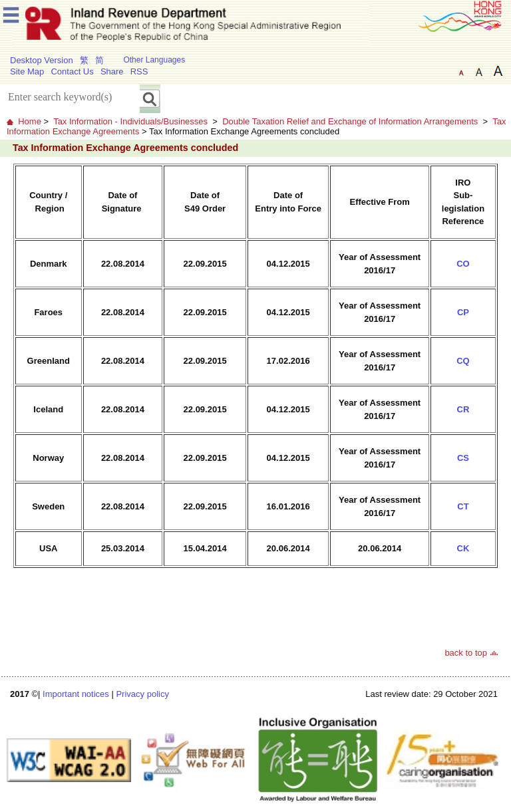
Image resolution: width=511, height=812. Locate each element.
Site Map (27, 71)
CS (463, 458)
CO (463, 264)
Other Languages (154, 60)
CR (463, 409)
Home (30, 121)
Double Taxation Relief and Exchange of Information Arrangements (350, 121)
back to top (466, 653)
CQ (463, 361)
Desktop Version (42, 60)
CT (463, 506)
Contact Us (72, 71)
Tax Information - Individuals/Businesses (130, 121)
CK (463, 548)
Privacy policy (142, 694)
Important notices (76, 694)
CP (463, 312)
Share (112, 71)
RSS (139, 71)
